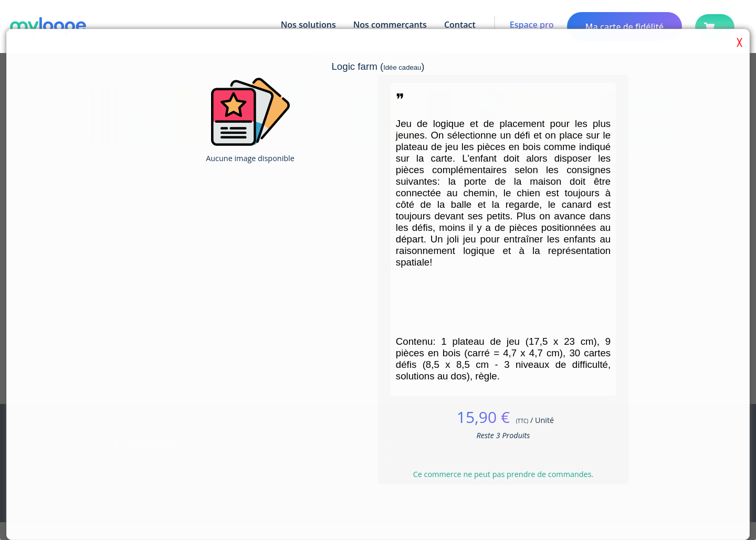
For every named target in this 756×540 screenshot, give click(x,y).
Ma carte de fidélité (624, 27)
